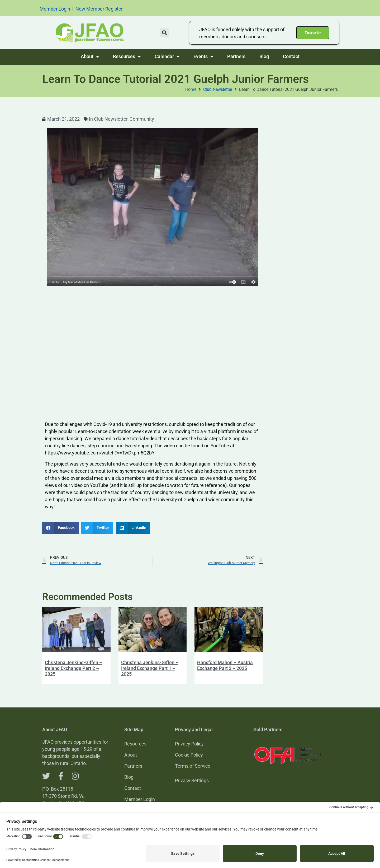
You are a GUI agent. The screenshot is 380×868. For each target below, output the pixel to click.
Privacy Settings (192, 780)
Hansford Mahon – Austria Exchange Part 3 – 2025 (225, 665)
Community (142, 119)
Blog (264, 56)
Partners (236, 56)
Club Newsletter (218, 89)
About (90, 57)
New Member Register (99, 9)
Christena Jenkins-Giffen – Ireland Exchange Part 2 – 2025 (73, 668)
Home (191, 89)
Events (203, 57)
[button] (165, 33)
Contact (291, 56)
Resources (127, 57)
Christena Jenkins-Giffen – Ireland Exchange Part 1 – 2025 (150, 668)
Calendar (167, 57)
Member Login (55, 9)
